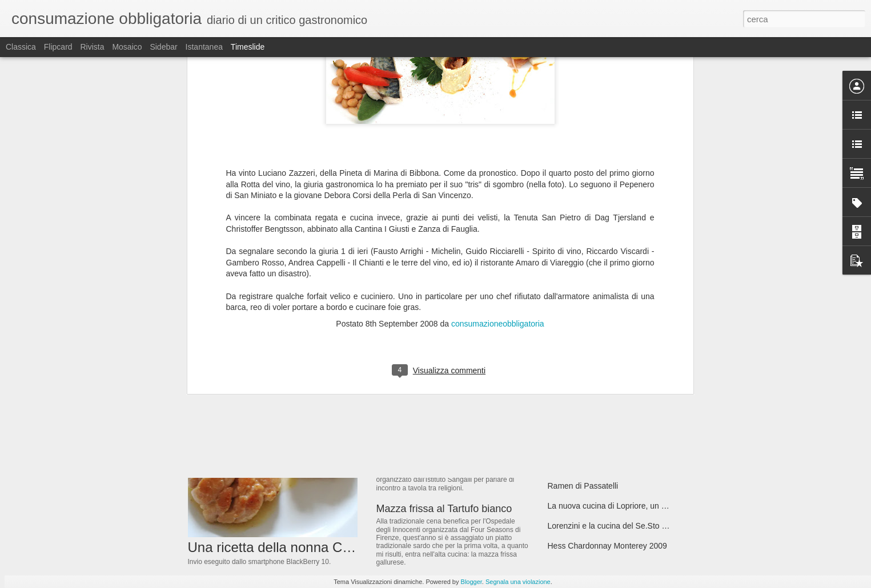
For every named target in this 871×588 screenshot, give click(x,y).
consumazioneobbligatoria (498, 126)
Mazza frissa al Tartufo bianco (444, 509)
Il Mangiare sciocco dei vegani (601, 426)
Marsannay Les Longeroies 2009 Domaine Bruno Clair (644, 446)
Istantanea (204, 47)
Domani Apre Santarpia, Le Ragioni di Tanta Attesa (638, 366)
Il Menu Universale (419, 434)
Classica (21, 47)
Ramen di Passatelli (583, 486)
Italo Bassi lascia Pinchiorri (595, 466)
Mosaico (127, 47)
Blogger (471, 582)
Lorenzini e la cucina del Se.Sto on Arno (619, 526)
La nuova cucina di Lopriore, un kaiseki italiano (631, 506)
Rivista (92, 47)
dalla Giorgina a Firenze (431, 368)
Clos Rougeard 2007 (584, 406)
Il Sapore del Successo (589, 386)
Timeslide (248, 47)
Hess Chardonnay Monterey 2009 (607, 546)
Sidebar (163, 47)
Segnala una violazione (518, 582)
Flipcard (58, 47)
